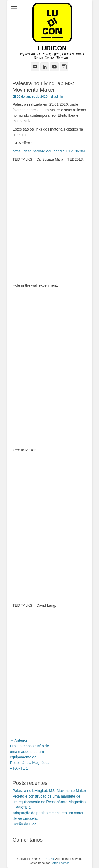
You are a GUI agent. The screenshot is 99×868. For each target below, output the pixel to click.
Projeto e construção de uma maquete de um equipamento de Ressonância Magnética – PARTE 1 (49, 802)
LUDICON (52, 48)
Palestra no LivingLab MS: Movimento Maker (49, 791)
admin (59, 97)
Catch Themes (60, 863)
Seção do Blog (25, 824)
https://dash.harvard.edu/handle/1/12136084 (49, 151)
